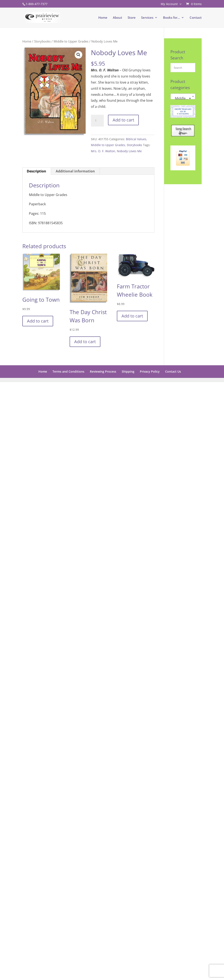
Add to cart (123, 120)
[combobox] (183, 96)
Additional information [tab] (75, 171)
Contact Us (173, 371)
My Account (169, 4)
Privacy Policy (150, 371)
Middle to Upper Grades (71, 41)
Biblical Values (136, 139)
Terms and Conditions (68, 371)
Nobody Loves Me (129, 151)
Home (103, 18)
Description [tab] (36, 171)
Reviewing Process (103, 371)
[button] (78, 55)
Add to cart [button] (38, 321)
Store (132, 18)
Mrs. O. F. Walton (103, 151)
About (117, 18)
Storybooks (42, 41)
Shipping (128, 371)
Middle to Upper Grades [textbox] (184, 98)
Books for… (171, 18)
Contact (196, 18)
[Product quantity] (97, 121)
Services (147, 18)
